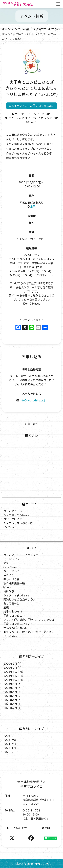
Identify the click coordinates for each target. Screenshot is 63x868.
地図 (32, 207)
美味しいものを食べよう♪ (19, 599)
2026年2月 (10, 668)
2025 (7, 740)
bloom (7, 587)
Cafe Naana (10, 567)
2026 (7, 736)
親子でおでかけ (13, 612)
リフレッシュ (11, 559)
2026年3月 (10, 664)
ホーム (6, 29)
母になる (9, 591)
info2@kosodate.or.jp (32, 400)
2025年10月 (11, 680)
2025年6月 (10, 692)
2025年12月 (11, 672)
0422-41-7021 (32, 810)
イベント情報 (22, 29)
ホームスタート (13, 511)
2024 (7, 744)
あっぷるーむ (11, 604)
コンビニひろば (40, 114)
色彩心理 (9, 575)
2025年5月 (10, 696)
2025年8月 (10, 688)
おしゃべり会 (11, 579)
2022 (7, 752)
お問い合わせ (17, 828)
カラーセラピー (13, 571)
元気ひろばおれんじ (15, 628)
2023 (7, 748)
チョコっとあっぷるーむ (18, 523)
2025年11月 (11, 676)
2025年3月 (10, 704)
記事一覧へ (32, 424)
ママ (6, 563)
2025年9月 (10, 684)
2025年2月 (10, 708)
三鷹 (6, 608)
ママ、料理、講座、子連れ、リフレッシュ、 (30, 620)
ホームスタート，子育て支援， (22, 555)
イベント (9, 527)
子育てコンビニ (13, 616)
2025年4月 (10, 700)
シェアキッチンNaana (16, 515)
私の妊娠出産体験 (14, 583)
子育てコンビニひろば (30, 118)
